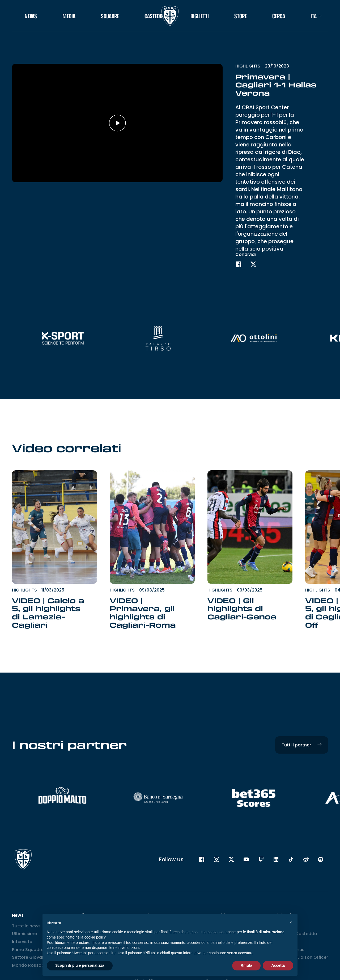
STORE (241, 16)
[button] (291, 922)
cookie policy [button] (95, 937)
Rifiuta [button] (246, 965)
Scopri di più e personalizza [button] (80, 965)
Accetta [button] (278, 965)
